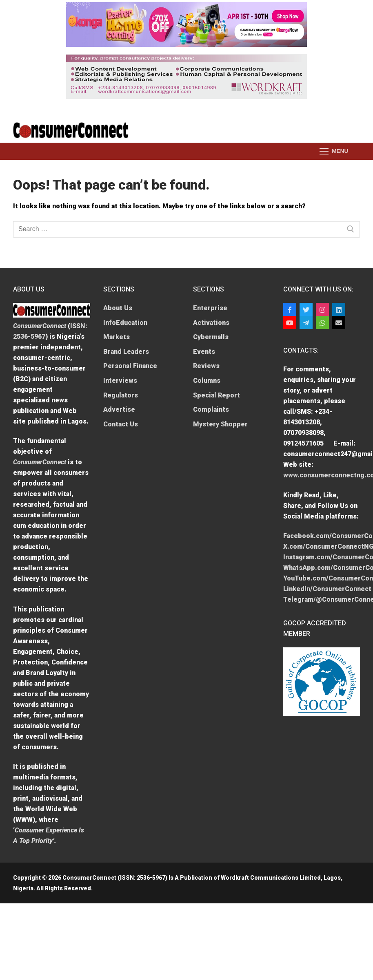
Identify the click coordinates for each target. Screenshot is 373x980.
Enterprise (210, 308)
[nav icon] (334, 151)
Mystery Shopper (220, 424)
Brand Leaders (126, 352)
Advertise (119, 409)
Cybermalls (211, 337)
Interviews (120, 381)
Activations (211, 323)
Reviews (206, 366)
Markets (117, 337)
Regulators (121, 395)
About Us (118, 308)
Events (204, 352)
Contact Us (121, 424)
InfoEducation (125, 323)
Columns (207, 381)
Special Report (216, 395)
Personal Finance (130, 366)
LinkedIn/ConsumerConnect (327, 589)
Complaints (211, 409)
